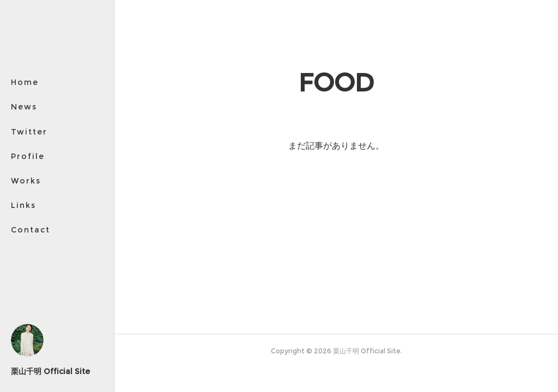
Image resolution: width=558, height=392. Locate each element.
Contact (31, 230)
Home (25, 82)
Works (26, 181)
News (24, 107)
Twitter (29, 132)
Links (23, 205)
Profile (28, 156)
